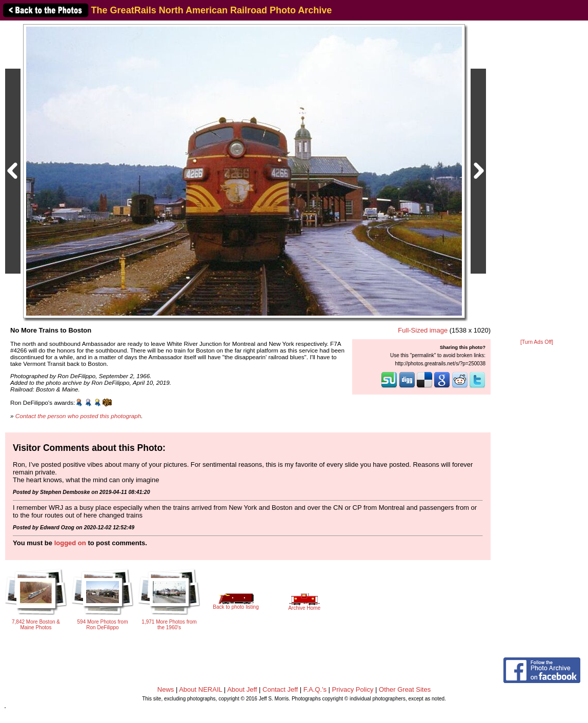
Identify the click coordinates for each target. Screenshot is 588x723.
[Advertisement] (537, 180)
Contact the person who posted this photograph (78, 416)
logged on (70, 543)
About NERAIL (200, 689)
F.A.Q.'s (315, 689)
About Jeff (242, 689)
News (166, 689)
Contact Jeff (280, 689)
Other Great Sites (405, 689)
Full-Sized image (423, 330)
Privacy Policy (353, 689)
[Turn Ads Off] (537, 342)
